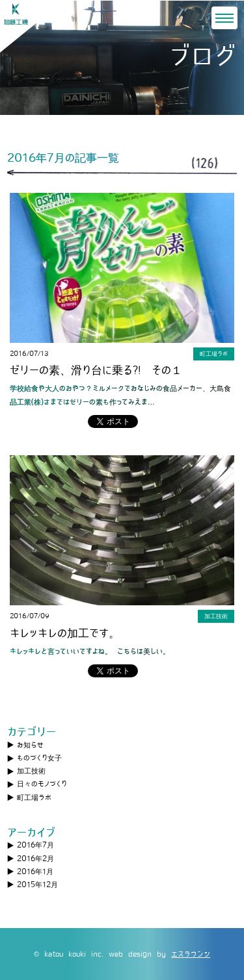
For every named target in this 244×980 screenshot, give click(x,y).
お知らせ (30, 745)
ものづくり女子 (39, 758)
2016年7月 (35, 845)
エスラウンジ (191, 954)
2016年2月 (35, 859)
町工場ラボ (34, 798)
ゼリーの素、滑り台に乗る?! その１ (96, 371)
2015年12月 (37, 885)
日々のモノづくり (42, 784)
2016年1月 (35, 872)
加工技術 (31, 771)
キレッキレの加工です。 (65, 634)
